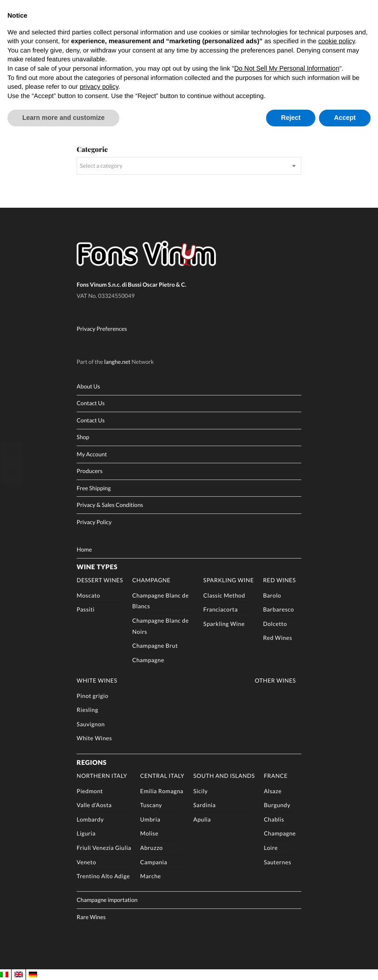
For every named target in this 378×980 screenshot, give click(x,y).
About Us (88, 386)
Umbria (150, 819)
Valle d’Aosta (94, 805)
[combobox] (189, 166)
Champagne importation (107, 900)
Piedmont (90, 791)
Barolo (272, 595)
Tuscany (151, 805)
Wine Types (97, 566)
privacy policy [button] (99, 86)
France (276, 775)
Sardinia (204, 805)
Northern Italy (102, 775)
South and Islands (224, 775)
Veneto (86, 862)
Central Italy (162, 775)
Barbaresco (278, 609)
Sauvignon (91, 724)
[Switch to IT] (4, 974)
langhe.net (117, 361)
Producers (90, 471)
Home (84, 549)
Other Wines (275, 680)
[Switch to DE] (33, 974)
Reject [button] (291, 118)
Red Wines (279, 580)
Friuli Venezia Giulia (104, 847)
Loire (271, 847)
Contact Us (91, 403)
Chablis (274, 819)
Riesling (87, 709)
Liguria (86, 833)
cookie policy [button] (336, 41)
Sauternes (277, 862)
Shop (83, 437)
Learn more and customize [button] (63, 118)
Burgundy (277, 805)
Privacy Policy (94, 522)
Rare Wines (91, 917)
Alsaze (273, 791)
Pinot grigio (92, 695)
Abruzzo (152, 847)
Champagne (151, 580)
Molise (149, 833)
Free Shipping (94, 488)
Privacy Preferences (102, 328)
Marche (151, 876)
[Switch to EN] (19, 974)
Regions (91, 762)
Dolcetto (275, 623)
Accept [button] (345, 118)
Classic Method (224, 595)
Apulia (202, 819)
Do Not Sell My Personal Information (287, 68)
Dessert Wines (100, 580)
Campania (154, 862)
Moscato (88, 595)
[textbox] (189, 166)
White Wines (97, 680)
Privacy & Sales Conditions (110, 505)
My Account (92, 454)
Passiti (86, 609)
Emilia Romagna (162, 791)
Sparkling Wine (229, 580)
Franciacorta (221, 609)
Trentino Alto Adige (103, 876)
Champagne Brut (155, 645)
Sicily (200, 791)
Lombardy (90, 819)
